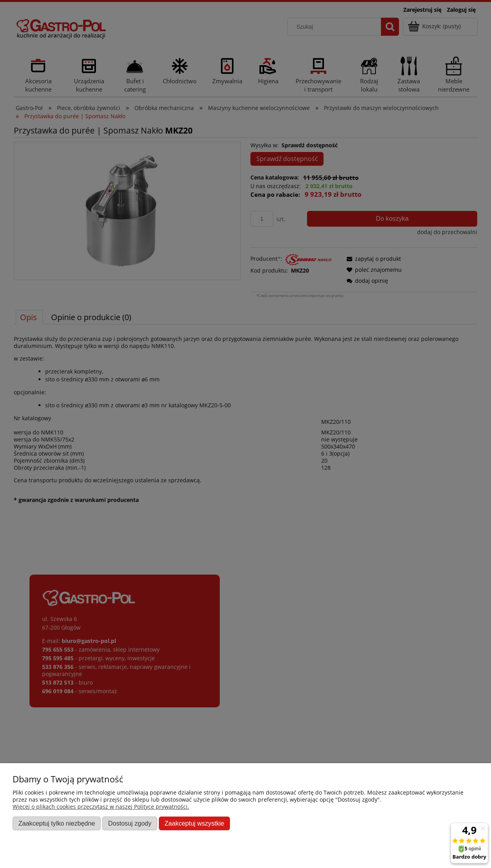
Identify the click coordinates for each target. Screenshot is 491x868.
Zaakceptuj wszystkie (194, 823)
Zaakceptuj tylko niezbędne (57, 823)
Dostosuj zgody (130, 823)
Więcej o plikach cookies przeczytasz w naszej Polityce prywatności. (101, 807)
